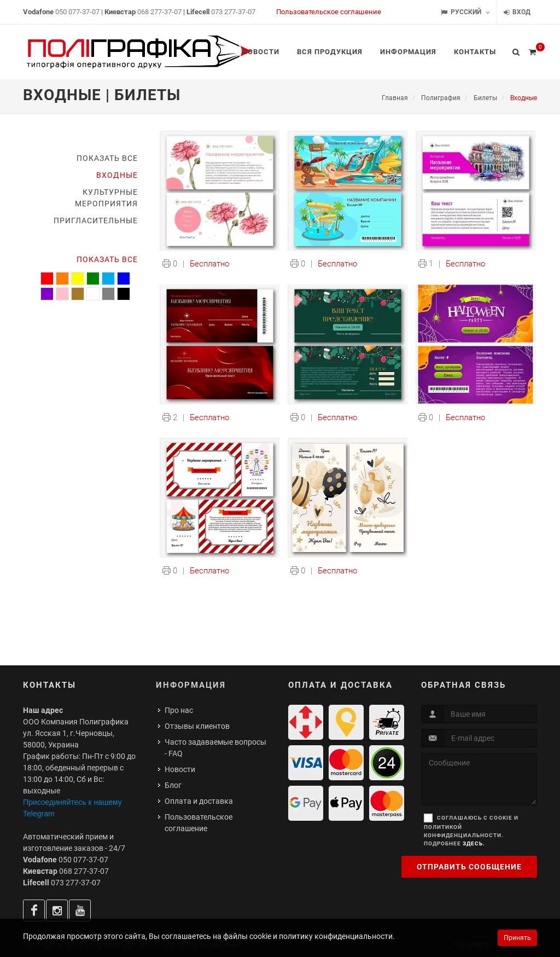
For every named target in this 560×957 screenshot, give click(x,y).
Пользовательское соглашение (329, 12)
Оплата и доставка (199, 801)
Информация (191, 685)
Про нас (179, 710)
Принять (517, 938)
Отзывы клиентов (197, 726)
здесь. (474, 843)
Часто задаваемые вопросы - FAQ (215, 748)
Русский (465, 12)
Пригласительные (96, 221)
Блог (173, 785)
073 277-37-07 (233, 12)
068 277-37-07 (159, 12)
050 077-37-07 (77, 12)
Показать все (107, 158)
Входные (117, 175)
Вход (517, 12)
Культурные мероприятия (106, 198)
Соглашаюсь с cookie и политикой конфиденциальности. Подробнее (471, 831)
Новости (180, 769)
